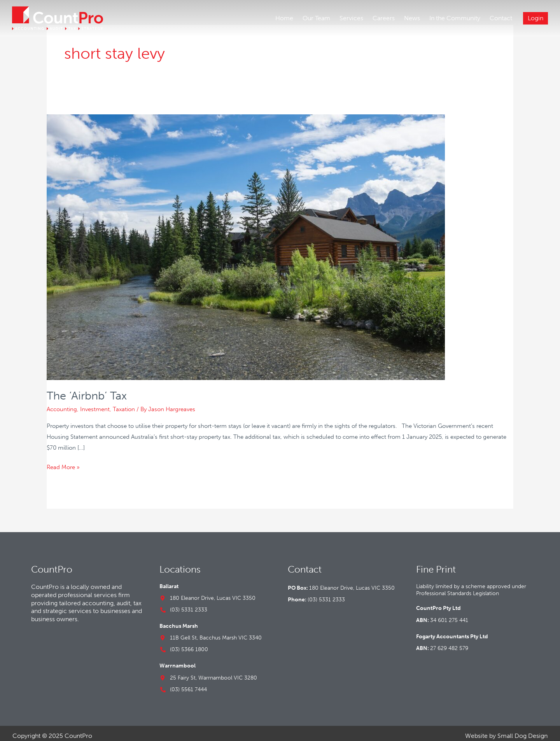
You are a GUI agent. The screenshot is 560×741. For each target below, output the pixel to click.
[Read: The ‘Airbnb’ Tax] (246, 241)
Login (535, 18)
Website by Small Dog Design (506, 730)
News (412, 18)
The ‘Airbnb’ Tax (89, 391)
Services (351, 18)
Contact (500, 18)
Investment (95, 404)
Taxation (124, 404)
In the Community (454, 18)
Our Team (316, 18)
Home (284, 18)
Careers (383, 18)
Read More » (63, 461)
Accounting (62, 404)
